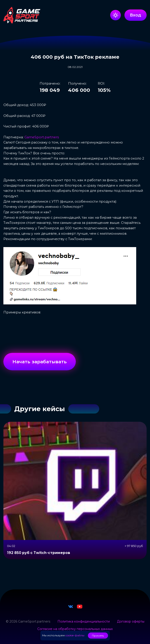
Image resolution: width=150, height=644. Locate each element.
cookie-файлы (75, 635)
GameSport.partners (42, 137)
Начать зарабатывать (40, 362)
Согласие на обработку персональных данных (75, 629)
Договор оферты (131, 621)
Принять (98, 636)
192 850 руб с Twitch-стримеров (39, 553)
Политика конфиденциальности (84, 621)
